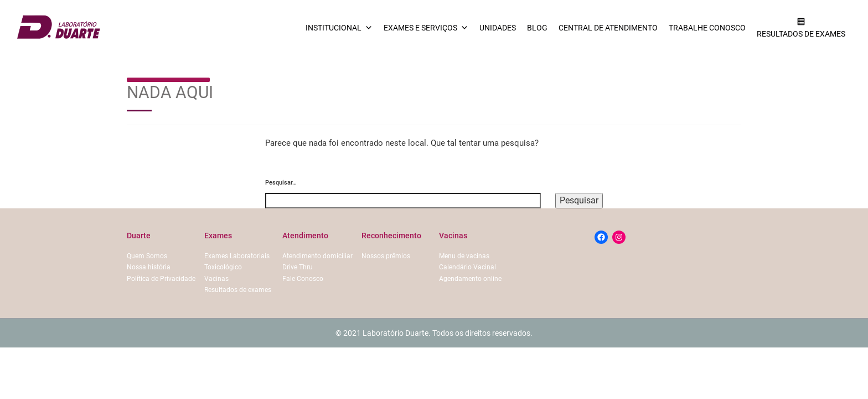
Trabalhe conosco (707, 28)
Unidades (498, 28)
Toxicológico (223, 267)
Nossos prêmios (386, 256)
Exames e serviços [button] (426, 28)
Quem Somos (147, 256)
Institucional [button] (339, 28)
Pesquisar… (281, 183)
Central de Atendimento (608, 28)
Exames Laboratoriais (237, 256)
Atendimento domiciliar (317, 256)
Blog (537, 28)
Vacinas (216, 279)
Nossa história (149, 267)
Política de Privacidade (161, 279)
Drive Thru (298, 267)
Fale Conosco (303, 279)
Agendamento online (470, 279)
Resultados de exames (238, 290)
